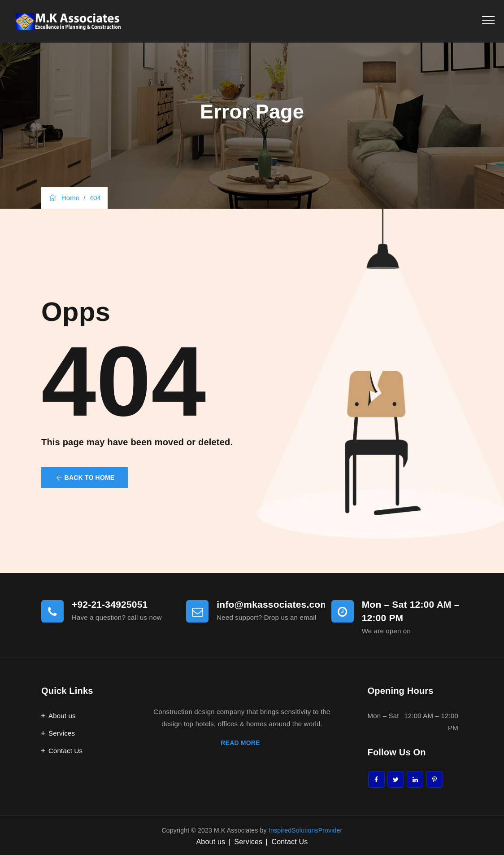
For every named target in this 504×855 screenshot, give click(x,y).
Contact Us (65, 751)
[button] (85, 478)
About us (62, 716)
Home (64, 198)
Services (62, 733)
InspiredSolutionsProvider (306, 830)
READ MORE (242, 743)
